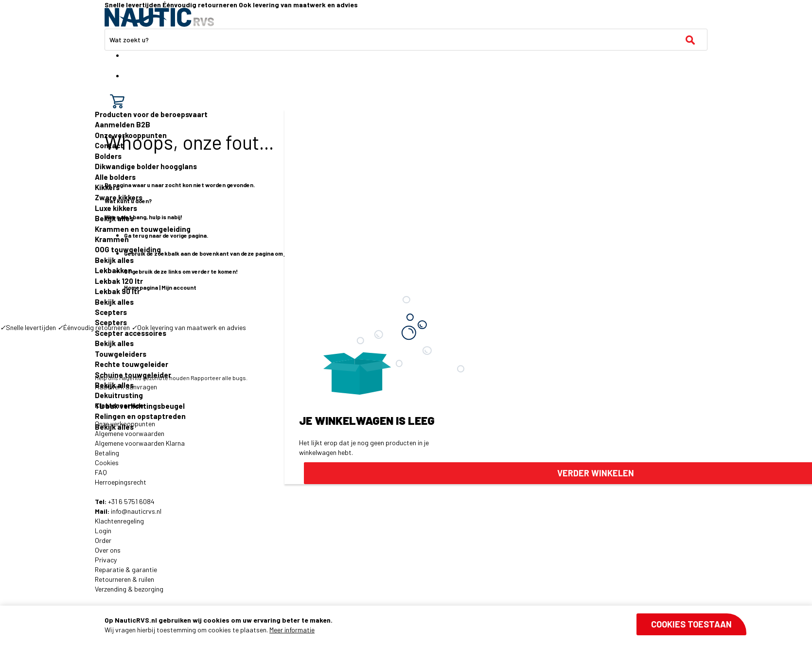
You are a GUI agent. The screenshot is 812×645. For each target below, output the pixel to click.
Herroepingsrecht (121, 482)
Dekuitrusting (119, 395)
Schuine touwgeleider (133, 375)
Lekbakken (114, 270)
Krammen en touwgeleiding (143, 229)
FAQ (101, 472)
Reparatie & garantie (126, 569)
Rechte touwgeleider (132, 364)
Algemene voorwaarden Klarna (140, 443)
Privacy (106, 560)
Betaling (107, 453)
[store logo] (159, 17)
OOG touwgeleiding (128, 249)
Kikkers (107, 187)
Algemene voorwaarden (130, 433)
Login (103, 531)
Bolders (108, 156)
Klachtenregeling (119, 521)
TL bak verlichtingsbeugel (140, 406)
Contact (109, 145)
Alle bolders (115, 177)
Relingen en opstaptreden (140, 416)
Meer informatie (292, 630)
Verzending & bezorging (129, 589)
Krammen (112, 239)
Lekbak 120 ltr (119, 281)
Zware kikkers (119, 197)
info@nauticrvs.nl (136, 511)
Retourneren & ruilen (124, 579)
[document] (425, 625)
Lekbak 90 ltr (117, 291)
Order (103, 540)
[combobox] (406, 40)
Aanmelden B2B (123, 124)
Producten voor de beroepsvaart (151, 114)
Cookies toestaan (691, 624)
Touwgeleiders (121, 354)
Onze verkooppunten (131, 135)
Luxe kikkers (116, 208)
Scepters (111, 312)
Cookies (107, 462)
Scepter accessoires (131, 333)
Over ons (108, 550)
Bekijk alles (114, 218)
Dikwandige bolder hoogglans (146, 166)
